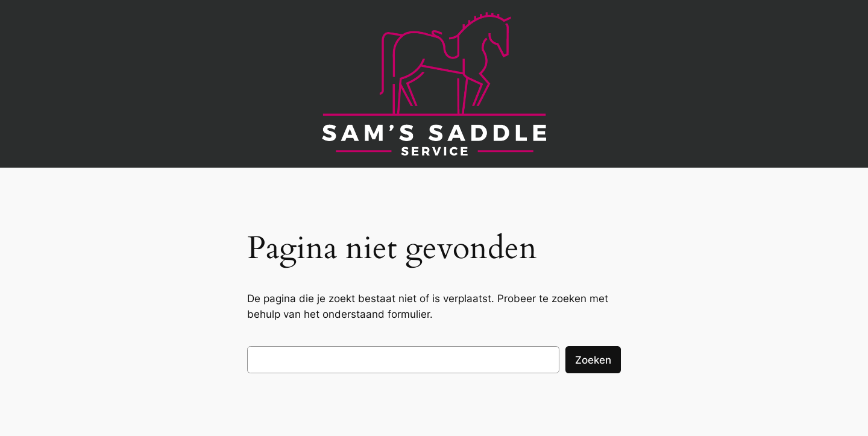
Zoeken (593, 360)
